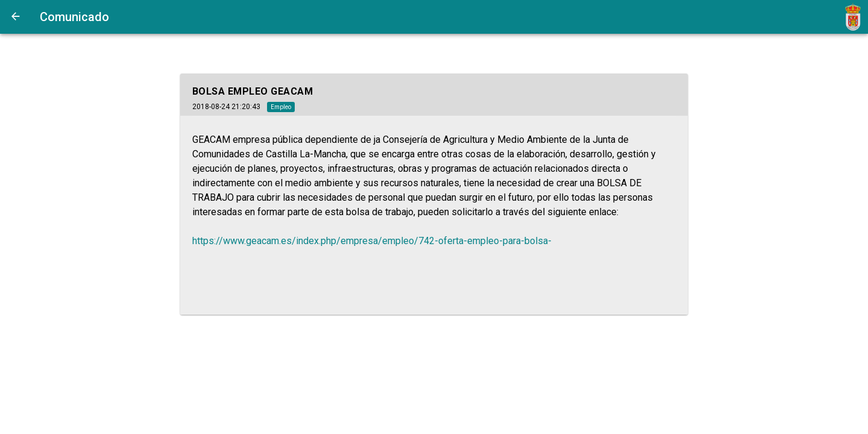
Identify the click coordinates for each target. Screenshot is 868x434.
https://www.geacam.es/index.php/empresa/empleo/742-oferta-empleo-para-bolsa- (372, 241)
